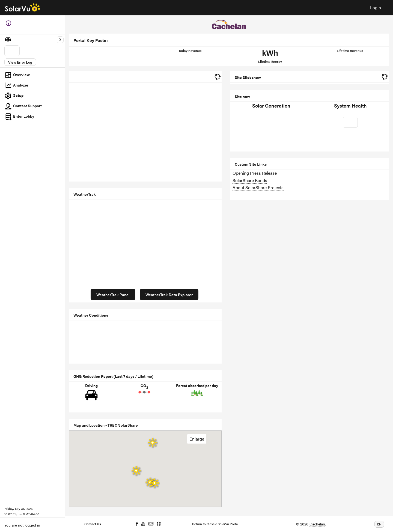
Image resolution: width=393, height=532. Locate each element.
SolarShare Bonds (250, 180)
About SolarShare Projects (258, 187)
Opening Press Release (255, 173)
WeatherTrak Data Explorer (169, 295)
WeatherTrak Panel (113, 295)
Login (376, 8)
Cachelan (317, 524)
